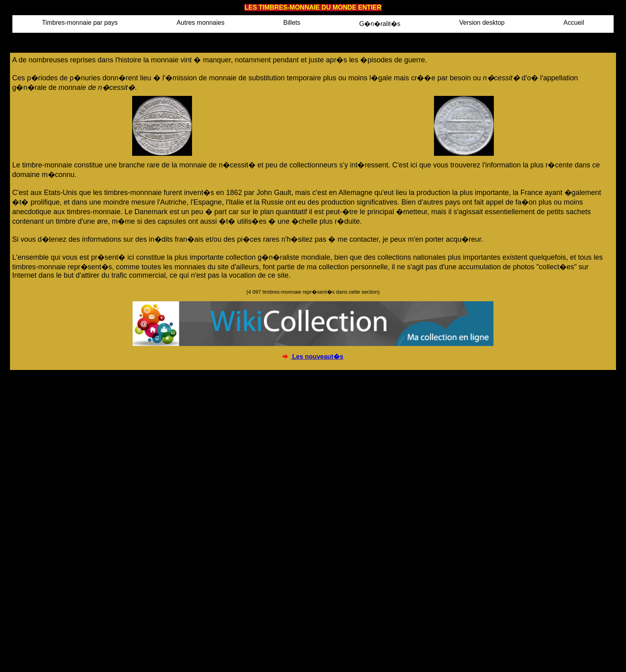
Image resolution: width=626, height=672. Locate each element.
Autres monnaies (200, 23)
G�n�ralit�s (380, 24)
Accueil (574, 23)
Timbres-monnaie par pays (80, 23)
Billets (292, 23)
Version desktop (482, 23)
